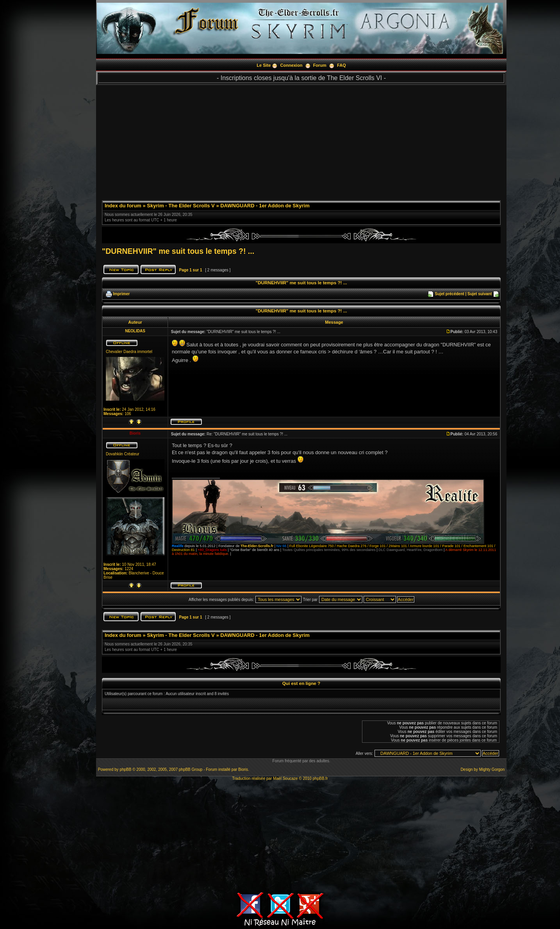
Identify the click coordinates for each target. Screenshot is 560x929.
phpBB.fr (320, 778)
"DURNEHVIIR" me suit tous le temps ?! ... (178, 251)
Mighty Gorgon (492, 769)
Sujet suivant (480, 294)
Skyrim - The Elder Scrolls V (181, 206)
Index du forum (123, 206)
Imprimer (121, 294)
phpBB (125, 769)
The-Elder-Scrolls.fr (257, 546)
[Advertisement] (301, 140)
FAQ (342, 65)
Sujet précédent (450, 294)
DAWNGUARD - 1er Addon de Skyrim (265, 206)
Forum (320, 65)
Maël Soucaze (285, 778)
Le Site (264, 65)
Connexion (292, 65)
